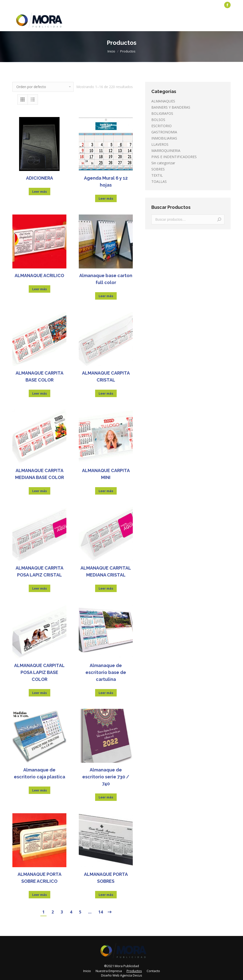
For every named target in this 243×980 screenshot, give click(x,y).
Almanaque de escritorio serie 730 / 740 (106, 777)
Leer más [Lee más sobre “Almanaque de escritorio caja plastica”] (40, 790)
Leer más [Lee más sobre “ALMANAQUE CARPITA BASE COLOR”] (40, 393)
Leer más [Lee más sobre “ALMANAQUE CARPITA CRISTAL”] (106, 393)
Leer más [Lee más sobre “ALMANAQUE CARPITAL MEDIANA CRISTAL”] (106, 588)
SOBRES (158, 169)
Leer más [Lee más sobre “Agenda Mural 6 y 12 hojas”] (106, 198)
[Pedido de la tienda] (43, 87)
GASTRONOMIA (164, 132)
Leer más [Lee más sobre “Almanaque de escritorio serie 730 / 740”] (106, 797)
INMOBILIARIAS (164, 138)
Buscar (219, 219)
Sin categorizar (163, 163)
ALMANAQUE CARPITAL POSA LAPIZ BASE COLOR (39, 672)
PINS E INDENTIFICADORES (174, 157)
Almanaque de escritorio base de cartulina (106, 672)
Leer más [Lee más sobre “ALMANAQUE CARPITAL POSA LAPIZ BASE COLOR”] (40, 693)
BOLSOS (158, 120)
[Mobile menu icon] (228, 21)
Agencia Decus (131, 975)
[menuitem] (24, 5)
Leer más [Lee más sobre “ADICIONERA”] (40, 191)
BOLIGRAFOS (162, 113)
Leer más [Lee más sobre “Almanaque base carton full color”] (106, 296)
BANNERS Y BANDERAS (171, 107)
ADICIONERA (40, 178)
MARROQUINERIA (166, 151)
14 (101, 912)
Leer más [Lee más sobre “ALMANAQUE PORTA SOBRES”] (106, 895)
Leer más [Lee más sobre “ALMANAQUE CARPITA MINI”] (106, 491)
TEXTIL (157, 175)
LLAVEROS (160, 144)
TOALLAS (159, 181)
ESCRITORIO (162, 126)
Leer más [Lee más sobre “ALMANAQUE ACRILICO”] (40, 289)
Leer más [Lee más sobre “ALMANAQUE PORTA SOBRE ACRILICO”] (40, 895)
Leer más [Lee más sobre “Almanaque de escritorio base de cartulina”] (106, 693)
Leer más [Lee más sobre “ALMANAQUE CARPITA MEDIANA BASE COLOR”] (40, 491)
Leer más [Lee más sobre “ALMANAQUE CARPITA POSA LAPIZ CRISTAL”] (40, 588)
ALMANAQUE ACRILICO (39, 275)
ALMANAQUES (163, 101)
